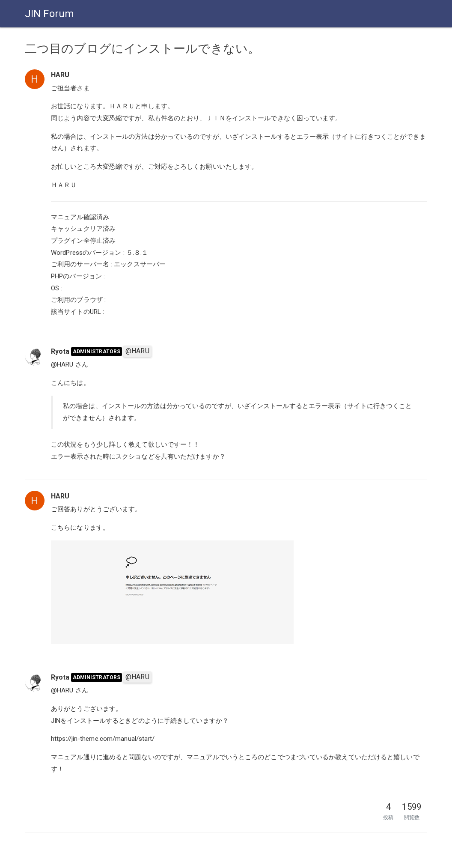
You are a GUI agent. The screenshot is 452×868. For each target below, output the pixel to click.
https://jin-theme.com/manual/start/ (103, 739)
